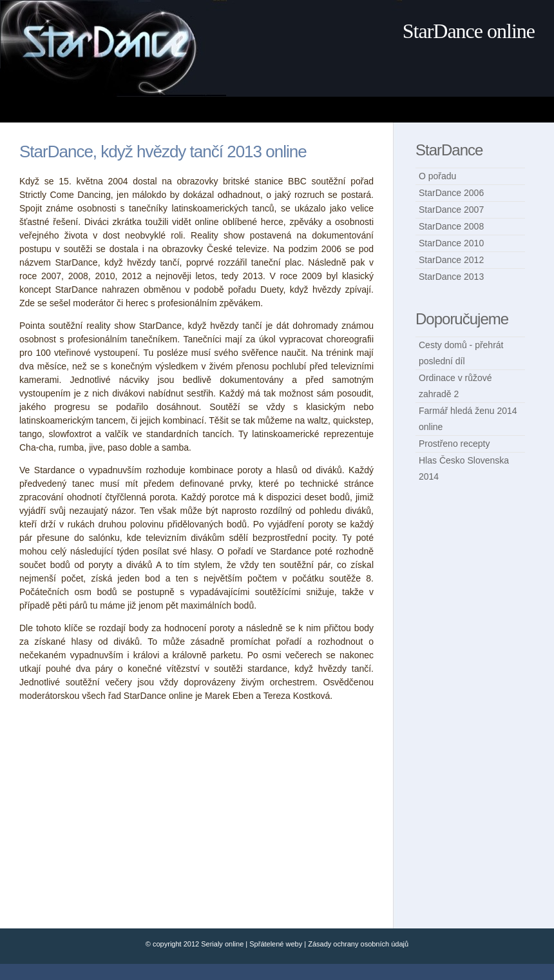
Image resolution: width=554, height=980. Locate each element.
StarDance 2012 (451, 260)
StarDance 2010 (451, 243)
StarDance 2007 (451, 210)
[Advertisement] (250, 109)
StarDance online (469, 31)
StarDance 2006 (451, 193)
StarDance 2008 (451, 226)
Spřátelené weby (276, 944)
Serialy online (222, 944)
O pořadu (437, 176)
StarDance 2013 (451, 277)
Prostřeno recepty (454, 444)
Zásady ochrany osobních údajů (358, 944)
